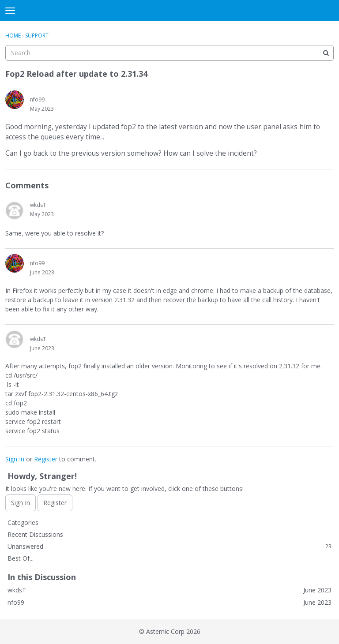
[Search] (326, 53)
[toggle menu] (10, 11)
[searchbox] (169, 53)
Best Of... (21, 558)
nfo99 (37, 99)
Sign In (15, 459)
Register (46, 459)
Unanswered (169, 546)
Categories (23, 522)
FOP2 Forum (170, 11)
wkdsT (38, 205)
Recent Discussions (35, 534)
